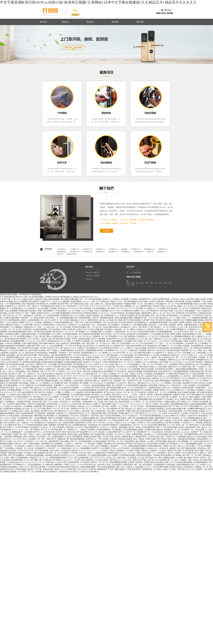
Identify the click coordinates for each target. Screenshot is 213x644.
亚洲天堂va (18, 444)
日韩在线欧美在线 (72, 420)
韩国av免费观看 (50, 425)
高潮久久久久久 (117, 301)
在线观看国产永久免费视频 (52, 444)
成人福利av (88, 453)
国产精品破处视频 (114, 388)
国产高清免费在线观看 (16, 364)
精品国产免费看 (103, 399)
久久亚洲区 (155, 355)
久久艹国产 (159, 343)
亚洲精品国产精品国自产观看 (30, 311)
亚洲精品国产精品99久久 (171, 355)
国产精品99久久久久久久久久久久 (81, 451)
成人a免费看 (113, 455)
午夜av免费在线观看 (30, 343)
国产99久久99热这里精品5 (10, 416)
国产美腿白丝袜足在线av (80, 304)
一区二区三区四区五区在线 (152, 402)
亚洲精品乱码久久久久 (73, 418)
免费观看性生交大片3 (204, 360)
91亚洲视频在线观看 (127, 455)
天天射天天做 (148, 381)
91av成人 (209, 390)
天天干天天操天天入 (190, 355)
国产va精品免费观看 (26, 392)
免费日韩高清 (93, 320)
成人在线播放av (114, 325)
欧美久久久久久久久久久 (83, 378)
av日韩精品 (148, 374)
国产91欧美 (184, 332)
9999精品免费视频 (40, 329)
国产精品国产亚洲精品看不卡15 (121, 413)
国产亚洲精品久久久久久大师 (136, 339)
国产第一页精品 (135, 427)
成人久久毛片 (115, 311)
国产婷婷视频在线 (131, 301)
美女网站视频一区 (51, 416)
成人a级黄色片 (52, 472)
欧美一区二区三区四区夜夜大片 (135, 388)
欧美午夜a (165, 397)
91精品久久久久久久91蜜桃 (125, 423)
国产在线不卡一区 (10, 427)
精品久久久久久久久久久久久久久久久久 (129, 404)
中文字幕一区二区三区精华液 (134, 392)
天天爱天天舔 (79, 460)
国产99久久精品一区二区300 (11, 441)
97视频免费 (35, 367)
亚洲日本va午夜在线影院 (198, 416)
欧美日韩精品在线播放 (187, 392)
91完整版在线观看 (12, 334)
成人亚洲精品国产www (110, 315)
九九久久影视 (109, 364)
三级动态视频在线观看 (113, 304)
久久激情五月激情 (133, 451)
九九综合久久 (138, 360)
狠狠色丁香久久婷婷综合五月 (163, 357)
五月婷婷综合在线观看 (164, 369)
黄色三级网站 (195, 397)
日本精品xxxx (149, 434)
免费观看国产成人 (141, 318)
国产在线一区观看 (109, 406)
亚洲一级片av (121, 467)
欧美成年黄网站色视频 (146, 332)
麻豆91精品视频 (28, 304)
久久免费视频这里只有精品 (33, 369)
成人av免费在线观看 (66, 423)
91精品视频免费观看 (180, 371)
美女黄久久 (13, 374)
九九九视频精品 (17, 327)
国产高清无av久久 (184, 402)
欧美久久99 (60, 306)
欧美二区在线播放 (71, 383)
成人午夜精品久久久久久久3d (161, 339)
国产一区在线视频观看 (38, 418)
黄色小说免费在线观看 (25, 413)
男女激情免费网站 (11, 385)
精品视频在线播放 (25, 376)
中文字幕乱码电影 (146, 343)
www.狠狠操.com (105, 353)
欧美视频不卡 (160, 399)
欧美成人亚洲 (159, 306)
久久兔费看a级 (57, 383)
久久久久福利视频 (170, 364)
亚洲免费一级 (192, 343)
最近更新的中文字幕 (83, 423)
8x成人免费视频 (11, 311)
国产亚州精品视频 (143, 315)
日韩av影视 (143, 367)
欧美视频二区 (22, 350)
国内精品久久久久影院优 (102, 395)
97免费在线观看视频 (11, 318)
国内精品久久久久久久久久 (149, 383)
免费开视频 (38, 416)
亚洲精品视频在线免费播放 (53, 362)
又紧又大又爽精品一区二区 (113, 374)
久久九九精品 (53, 402)
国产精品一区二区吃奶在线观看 (47, 315)
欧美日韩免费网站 (114, 416)
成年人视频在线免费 (167, 458)
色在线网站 (35, 411)
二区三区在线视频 (204, 446)
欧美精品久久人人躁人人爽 (124, 378)
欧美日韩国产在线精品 (37, 350)
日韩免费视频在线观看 (194, 444)
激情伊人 (24, 320)
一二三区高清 (85, 388)
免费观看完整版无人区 (16, 357)
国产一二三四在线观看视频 (59, 395)
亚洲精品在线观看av (157, 409)
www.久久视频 (88, 311)
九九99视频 (52, 364)
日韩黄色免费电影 (103, 430)
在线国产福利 (28, 388)
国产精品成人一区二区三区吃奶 (163, 327)
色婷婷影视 (176, 381)
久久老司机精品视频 (169, 427)
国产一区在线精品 (7, 448)
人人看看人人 (69, 444)
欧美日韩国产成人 (176, 434)
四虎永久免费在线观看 (81, 339)
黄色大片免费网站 (117, 451)
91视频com (139, 362)
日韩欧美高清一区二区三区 (126, 332)
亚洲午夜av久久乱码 (54, 462)
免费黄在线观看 (200, 399)
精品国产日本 (107, 381)
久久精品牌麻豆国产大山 (116, 432)
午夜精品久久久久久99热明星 (89, 406)
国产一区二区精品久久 (28, 374)
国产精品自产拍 (140, 444)
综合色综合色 (158, 432)
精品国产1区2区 (47, 411)
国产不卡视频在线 (58, 439)
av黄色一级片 (202, 350)
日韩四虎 (151, 392)
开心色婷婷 (85, 462)
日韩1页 (95, 318)
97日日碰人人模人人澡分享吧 (183, 299)
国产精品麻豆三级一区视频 (81, 357)
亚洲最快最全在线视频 (12, 409)
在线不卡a (98, 364)
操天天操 (176, 432)
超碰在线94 (172, 441)
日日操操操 (177, 455)
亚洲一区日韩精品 (69, 406)
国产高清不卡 (144, 327)
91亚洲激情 (128, 341)
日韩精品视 (27, 329)
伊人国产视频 (33, 460)
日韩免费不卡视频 (124, 411)
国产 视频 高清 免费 (111, 360)
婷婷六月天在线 (44, 390)
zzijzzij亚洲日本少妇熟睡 (69, 388)
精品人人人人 (120, 364)
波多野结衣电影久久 (93, 381)
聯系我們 (115, 22)
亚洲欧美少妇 (132, 397)
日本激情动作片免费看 (130, 311)
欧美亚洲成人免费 (124, 418)
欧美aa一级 (56, 390)
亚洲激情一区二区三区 (203, 467)
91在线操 (64, 451)
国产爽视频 (80, 332)
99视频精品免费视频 (200, 318)
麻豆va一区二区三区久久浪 (164, 313)
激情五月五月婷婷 (175, 451)
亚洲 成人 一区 (81, 444)
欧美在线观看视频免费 (17, 332)
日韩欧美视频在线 (183, 465)
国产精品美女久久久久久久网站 (67, 411)
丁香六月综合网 (74, 353)
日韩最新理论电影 (24, 402)
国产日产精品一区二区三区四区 (114, 334)
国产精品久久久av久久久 (63, 460)
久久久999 (82, 465)
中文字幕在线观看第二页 (23, 397)
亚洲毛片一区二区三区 (68, 371)
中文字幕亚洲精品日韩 (196, 395)
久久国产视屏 (28, 325)
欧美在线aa (153, 325)
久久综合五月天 (61, 325)
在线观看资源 (147, 469)
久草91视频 (7, 425)
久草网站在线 (195, 308)
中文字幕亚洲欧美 (45, 409)
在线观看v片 (29, 315)
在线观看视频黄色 (201, 462)
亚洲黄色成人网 (95, 425)
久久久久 (124, 350)
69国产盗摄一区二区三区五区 (171, 362)
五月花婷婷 (76, 402)
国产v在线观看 (141, 350)
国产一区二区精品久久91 (201, 465)
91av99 (20, 472)
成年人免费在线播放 (32, 444)
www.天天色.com (65, 404)
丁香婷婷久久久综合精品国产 (80, 325)
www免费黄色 (45, 383)
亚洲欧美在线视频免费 (163, 395)
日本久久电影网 (39, 376)
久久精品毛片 (186, 423)
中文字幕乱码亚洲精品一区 (144, 353)
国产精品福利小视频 (180, 341)
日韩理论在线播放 (79, 327)
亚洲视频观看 (159, 374)
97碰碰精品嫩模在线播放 (194, 320)
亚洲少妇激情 (39, 318)
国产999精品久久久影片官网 (171, 420)
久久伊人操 (122, 369)
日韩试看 (168, 432)
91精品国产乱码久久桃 (62, 367)
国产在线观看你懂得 (83, 318)
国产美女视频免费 (82, 458)
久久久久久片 (104, 313)
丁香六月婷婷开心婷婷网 (107, 439)
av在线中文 (141, 423)
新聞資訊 (90, 22)
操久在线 (109, 378)
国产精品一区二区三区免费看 (57, 453)
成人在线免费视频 (73, 343)
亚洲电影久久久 (11, 306)
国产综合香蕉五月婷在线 (123, 444)
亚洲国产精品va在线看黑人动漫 (156, 462)
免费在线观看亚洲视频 (137, 446)
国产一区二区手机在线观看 (91, 299)
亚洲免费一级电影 (176, 325)
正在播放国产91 (41, 448)
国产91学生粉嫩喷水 (17, 455)
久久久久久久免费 (30, 390)
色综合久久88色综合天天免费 (111, 320)
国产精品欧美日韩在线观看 (16, 339)
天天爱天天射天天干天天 (50, 348)
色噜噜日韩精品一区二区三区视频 (166, 390)
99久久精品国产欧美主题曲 (28, 348)
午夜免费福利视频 (138, 448)
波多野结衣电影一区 (118, 397)
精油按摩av (108, 444)
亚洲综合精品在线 (197, 371)
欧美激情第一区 (84, 455)
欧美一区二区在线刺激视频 (81, 441)
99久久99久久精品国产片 (81, 416)
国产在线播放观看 (98, 434)
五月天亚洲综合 (120, 371)
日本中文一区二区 (140, 425)
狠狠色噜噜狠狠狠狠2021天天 (62, 458)
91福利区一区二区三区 (179, 397)
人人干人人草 (23, 430)
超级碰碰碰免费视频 (129, 376)
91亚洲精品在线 (17, 308)
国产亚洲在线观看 (65, 364)
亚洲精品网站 (201, 388)
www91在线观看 (131, 367)
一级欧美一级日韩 (146, 395)
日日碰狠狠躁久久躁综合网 (164, 465)
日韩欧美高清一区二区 (70, 448)
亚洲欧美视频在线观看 (73, 362)
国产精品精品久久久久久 (83, 364)
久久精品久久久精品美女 (12, 406)
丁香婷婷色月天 (72, 306)
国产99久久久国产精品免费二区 (54, 430)
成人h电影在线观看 (122, 402)
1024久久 (86, 446)
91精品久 (184, 416)
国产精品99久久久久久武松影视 (183, 378)
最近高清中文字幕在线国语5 (37, 353)
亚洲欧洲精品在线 (150, 371)
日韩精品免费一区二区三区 (63, 336)
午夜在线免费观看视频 (184, 304)
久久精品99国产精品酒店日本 (177, 374)
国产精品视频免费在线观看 (143, 418)
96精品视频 (201, 353)
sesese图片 (151, 441)
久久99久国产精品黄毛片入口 (161, 318)
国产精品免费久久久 (85, 432)
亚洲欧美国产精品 (33, 346)
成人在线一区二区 (29, 409)
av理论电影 (70, 427)
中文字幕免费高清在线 (44, 385)
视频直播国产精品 (146, 399)
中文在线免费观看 (42, 451)
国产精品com (88, 404)
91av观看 (179, 458)
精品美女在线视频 (135, 371)
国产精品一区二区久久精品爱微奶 (121, 441)
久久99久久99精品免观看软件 (87, 427)
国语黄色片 (194, 313)
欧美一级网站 (139, 439)
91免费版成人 (10, 402)
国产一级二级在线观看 (143, 465)
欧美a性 (196, 460)
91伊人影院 (41, 341)
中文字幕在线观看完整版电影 (136, 385)
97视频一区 (34, 383)
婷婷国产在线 (119, 346)
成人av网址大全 (97, 304)
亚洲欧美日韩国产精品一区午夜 (96, 437)
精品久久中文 (143, 409)
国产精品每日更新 (143, 378)
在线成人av (153, 367)
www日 (176, 332)
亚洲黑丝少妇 (55, 378)
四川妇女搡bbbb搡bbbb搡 (176, 409)
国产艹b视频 (31, 313)
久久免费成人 (108, 332)
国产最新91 (109, 329)
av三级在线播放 (19, 371)
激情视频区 (11, 355)
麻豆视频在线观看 (133, 313)
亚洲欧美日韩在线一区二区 (11, 388)
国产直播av (144, 301)
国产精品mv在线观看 (196, 390)
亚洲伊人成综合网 (35, 299)
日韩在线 (208, 346)
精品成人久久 (131, 409)
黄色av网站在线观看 (134, 346)
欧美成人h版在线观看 (187, 427)
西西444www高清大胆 (156, 350)
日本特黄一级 (46, 420)
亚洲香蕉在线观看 (90, 313)
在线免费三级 (178, 320)
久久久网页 (199, 306)
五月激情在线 (40, 413)
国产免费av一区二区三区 (55, 399)
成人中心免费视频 (21, 301)
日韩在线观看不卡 (204, 439)
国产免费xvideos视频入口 (146, 308)
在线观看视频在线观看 (95, 350)
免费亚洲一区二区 (17, 353)
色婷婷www (107, 299)
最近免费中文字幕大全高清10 (194, 383)
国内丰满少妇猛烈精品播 (142, 411)
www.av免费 (27, 381)
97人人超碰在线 (77, 392)
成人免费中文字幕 (109, 448)
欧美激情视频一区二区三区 (39, 320)
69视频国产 (54, 353)
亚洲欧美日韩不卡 (44, 313)
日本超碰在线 (6, 397)
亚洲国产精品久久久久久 (117, 453)
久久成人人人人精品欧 (109, 427)
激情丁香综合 (99, 378)
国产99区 (22, 306)
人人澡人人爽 (182, 327)
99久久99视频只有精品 (183, 399)
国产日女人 (41, 446)
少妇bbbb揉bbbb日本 (201, 441)
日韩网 (166, 446)
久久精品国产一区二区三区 (70, 397)
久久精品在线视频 (197, 374)
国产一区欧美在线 (160, 411)
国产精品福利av (173, 315)
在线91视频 (47, 434)
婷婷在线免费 (48, 357)
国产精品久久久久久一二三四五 (125, 395)
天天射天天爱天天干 (17, 313)
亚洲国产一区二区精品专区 (202, 432)
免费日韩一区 (41, 364)
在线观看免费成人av (89, 353)
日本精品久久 (126, 327)
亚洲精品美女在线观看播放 (102, 371)
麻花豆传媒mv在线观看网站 (79, 434)
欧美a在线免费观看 (36, 399)
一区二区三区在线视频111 (175, 343)
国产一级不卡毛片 (77, 322)
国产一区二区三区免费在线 (34, 472)
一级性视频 (8, 437)
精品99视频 (24, 383)
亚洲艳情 (63, 353)
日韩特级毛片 (16, 381)
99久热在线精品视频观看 (87, 390)
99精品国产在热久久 (13, 325)
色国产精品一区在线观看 (127, 458)
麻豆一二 (202, 334)
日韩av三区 (111, 458)
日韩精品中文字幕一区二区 (81, 409)
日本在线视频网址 (99, 308)
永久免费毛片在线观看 (81, 341)
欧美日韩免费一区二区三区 (177, 308)
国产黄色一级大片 (99, 416)
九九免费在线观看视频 (61, 313)
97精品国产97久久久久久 (39, 458)
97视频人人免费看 (63, 392)
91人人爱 (171, 425)
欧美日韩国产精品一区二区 (28, 395)
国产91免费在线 (46, 460)
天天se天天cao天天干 (8, 392)
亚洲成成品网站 (177, 348)
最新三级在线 (201, 299)
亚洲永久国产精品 (140, 460)
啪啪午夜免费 (52, 446)
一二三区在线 (85, 385)
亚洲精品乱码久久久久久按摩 (73, 315)
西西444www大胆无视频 (197, 437)
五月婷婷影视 (188, 451)
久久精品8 (162, 451)
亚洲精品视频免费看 (80, 367)
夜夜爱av (114, 399)
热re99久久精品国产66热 (148, 376)
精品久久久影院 (200, 304)
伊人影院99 (30, 364)
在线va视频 (64, 441)
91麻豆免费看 (66, 378)
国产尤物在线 (126, 360)
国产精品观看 (161, 441)
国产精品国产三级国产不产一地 (42, 301)
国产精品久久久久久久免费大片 (73, 348)
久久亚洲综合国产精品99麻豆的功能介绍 (63, 467)
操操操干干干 (161, 353)
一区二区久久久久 (20, 399)
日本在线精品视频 (175, 411)
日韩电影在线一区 (166, 460)
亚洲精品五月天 (30, 327)
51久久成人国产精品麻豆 (193, 362)
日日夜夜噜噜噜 (22, 458)
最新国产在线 (175, 448)
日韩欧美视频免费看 (88, 467)
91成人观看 (163, 325)
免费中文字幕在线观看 (103, 404)
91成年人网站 (58, 420)
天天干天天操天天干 (130, 416)
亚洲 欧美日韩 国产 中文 (198, 327)
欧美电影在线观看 (125, 439)
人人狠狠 (177, 318)
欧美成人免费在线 (157, 301)
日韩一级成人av (33, 306)
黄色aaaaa (5, 362)
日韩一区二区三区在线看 (152, 364)
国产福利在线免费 (38, 467)
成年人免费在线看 (98, 411)
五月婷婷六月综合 (196, 341)
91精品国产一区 (27, 318)
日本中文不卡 (25, 467)
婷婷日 (30, 332)
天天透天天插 (118, 306)
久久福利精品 (185, 315)
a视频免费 (38, 406)
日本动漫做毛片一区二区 (164, 304)
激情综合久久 (62, 413)
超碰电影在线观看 (16, 453)
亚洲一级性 (86, 343)
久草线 (105, 362)
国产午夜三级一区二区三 (13, 315)
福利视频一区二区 (88, 399)
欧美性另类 (164, 448)
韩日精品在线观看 (69, 390)
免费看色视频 (137, 434)
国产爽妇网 (5, 341)
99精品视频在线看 (62, 357)
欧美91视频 (199, 451)
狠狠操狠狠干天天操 (163, 418)
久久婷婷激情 (109, 383)
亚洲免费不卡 (59, 385)
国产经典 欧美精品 (142, 355)
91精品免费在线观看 (161, 467)
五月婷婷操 (105, 348)
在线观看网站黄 (197, 346)
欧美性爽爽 (153, 385)
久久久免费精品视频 (94, 332)
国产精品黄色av (113, 355)
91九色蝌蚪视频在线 (66, 350)
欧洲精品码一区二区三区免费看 (177, 430)
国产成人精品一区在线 (113, 392)
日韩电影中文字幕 (117, 390)
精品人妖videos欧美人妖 (202, 339)
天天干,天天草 (46, 367)
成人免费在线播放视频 (70, 299)
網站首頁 (43, 22)
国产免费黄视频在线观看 (133, 430)
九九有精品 (8, 399)
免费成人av (203, 411)
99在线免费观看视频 (164, 332)
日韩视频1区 (162, 453)
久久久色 (174, 462)
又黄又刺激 (85, 411)
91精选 (25, 299)
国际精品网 (113, 362)
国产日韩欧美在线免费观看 (89, 334)
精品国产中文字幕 (35, 469)
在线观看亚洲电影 (25, 336)
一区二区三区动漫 (136, 406)
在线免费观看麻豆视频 (179, 404)
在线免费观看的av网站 (151, 427)
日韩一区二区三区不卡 (49, 371)
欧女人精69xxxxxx (149, 453)
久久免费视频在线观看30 (181, 336)
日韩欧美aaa (202, 448)
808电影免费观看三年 (178, 329)
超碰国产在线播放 (191, 420)
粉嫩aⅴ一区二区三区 (185, 306)
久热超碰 (53, 308)
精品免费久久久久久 (144, 467)
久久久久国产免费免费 (127, 336)
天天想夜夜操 (23, 418)
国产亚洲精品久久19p (175, 444)
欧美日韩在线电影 (126, 322)
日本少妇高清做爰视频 (106, 467)
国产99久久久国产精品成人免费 (57, 360)
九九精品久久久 (152, 448)
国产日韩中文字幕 (99, 388)
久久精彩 (127, 434)
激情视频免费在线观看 (159, 322)
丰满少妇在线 (207, 413)
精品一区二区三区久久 (83, 336)
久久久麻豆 (163, 413)
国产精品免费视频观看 (76, 439)
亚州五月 (38, 325)
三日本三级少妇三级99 (42, 336)
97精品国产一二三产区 (118, 446)
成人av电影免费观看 (115, 341)
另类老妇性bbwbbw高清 (68, 472)
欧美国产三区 (35, 439)
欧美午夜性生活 (165, 371)
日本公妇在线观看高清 (156, 423)
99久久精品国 (99, 432)
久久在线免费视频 (126, 357)
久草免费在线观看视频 (34, 425)
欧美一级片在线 (84, 371)
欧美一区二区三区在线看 (61, 327)
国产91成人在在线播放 (99, 446)
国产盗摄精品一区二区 (52, 406)
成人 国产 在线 (175, 446)
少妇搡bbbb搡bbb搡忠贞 (197, 409)
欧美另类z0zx (91, 439)
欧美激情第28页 (42, 304)
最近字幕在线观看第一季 (96, 322)
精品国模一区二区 (188, 350)
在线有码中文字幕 (134, 381)
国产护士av (38, 432)
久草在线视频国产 (203, 385)
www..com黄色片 (126, 348)
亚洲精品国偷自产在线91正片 (160, 388)
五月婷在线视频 (20, 469)
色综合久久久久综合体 (92, 362)
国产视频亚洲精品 (192, 434)
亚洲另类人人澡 (163, 329)
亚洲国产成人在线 (20, 434)
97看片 (31, 434)
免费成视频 (123, 427)
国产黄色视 (162, 439)
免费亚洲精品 (43, 378)
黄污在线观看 (117, 385)
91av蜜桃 (46, 465)
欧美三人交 (188, 348)
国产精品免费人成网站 (150, 420)
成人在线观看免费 (98, 341)
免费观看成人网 (6, 469)
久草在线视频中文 (134, 364)
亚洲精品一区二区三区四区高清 (105, 357)
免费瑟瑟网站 (147, 313)
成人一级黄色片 (23, 423)
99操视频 (48, 455)
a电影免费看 (48, 311)
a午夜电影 (43, 395)
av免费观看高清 (100, 453)
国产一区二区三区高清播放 (187, 357)
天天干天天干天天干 (98, 458)
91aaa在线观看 (155, 334)
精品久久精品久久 (200, 453)
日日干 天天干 (150, 360)
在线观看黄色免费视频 (186, 439)
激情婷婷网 (51, 376)
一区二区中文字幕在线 (73, 346)
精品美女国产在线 (39, 402)
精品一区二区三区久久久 (101, 343)
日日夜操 (170, 399)
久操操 (131, 350)
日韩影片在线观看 (93, 315)
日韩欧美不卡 (73, 430)
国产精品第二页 (16, 362)
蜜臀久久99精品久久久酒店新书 (143, 329)
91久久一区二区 (99, 409)
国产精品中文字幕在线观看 (158, 348)
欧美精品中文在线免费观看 (138, 334)
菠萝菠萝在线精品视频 (32, 362)
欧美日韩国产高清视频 (157, 444)
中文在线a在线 (112, 322)
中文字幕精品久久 (19, 465)
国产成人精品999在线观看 (27, 355)
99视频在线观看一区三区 (133, 304)
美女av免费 (61, 343)
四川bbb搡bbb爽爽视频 (157, 425)
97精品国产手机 (120, 381)
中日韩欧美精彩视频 (61, 322)
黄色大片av (132, 383)
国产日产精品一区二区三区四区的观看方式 (186, 406)
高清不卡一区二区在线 (60, 320)
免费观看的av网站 (20, 437)
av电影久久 (31, 446)
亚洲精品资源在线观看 (162, 455)
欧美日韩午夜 (174, 413)
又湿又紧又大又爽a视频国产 (185, 311)
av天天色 (12, 350)
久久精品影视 (110, 367)
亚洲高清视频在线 (154, 446)
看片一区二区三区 (126, 362)
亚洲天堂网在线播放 (163, 381)
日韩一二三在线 (44, 327)
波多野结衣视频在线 (110, 425)
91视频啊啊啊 (85, 448)
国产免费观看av (57, 465)
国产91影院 (98, 420)
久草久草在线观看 (188, 360)
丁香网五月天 (170, 437)
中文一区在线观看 (197, 430)
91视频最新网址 (125, 425)
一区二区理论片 (164, 341)
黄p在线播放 (141, 441)
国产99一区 (131, 432)
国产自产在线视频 (98, 339)
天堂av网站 (111, 411)
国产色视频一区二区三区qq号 (145, 341)
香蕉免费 (88, 308)
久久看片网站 (24, 367)
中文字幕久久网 (76, 453)
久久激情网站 (204, 343)
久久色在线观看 (60, 311)
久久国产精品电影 (118, 313)
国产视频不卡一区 (166, 346)
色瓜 (177, 460)
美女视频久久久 (189, 353)
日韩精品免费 (48, 325)
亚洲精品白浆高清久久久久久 (65, 455)
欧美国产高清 (103, 390)
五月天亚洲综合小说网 (57, 329)
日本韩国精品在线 (48, 306)
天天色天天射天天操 (25, 451)
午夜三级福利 (35, 430)
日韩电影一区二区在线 (25, 448)
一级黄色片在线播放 (87, 430)
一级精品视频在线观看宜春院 (186, 369)
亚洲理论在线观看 (59, 434)
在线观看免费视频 (14, 390)
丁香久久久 (17, 299)
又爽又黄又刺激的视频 (36, 404)
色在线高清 (80, 350)
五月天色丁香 (171, 306)
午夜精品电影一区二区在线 (93, 402)
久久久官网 (135, 402)
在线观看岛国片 (146, 306)
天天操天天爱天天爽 (156, 437)
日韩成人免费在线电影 (161, 299)
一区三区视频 (123, 406)
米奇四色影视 (52, 404)
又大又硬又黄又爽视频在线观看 (45, 381)
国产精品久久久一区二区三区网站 (195, 381)
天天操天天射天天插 (72, 374)
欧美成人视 (91, 465)
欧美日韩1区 (177, 385)
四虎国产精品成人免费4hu (26, 378)
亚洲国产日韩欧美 (136, 462)
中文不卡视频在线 (27, 385)
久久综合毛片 (186, 376)
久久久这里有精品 (151, 362)
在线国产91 (96, 448)
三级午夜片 (101, 465)
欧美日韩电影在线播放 (94, 392)
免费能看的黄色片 (191, 325)
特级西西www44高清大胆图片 (97, 460)
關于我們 (140, 22)
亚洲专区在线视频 (127, 315)
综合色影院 (8, 446)
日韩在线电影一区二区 (129, 343)
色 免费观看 (28, 406)
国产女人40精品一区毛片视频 (158, 404)
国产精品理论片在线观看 (128, 399)
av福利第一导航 (186, 460)
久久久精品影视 (72, 385)
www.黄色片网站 (189, 446)
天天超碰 (28, 453)
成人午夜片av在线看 (8, 420)
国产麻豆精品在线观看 (43, 332)
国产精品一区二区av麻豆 (192, 455)
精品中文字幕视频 (55, 418)
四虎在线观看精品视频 (124, 318)
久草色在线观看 (162, 434)
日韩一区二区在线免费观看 (52, 346)
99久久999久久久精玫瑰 (87, 469)
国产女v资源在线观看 (132, 320)
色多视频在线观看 (140, 325)
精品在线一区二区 (179, 418)
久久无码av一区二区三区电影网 (52, 427)
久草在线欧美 (95, 376)
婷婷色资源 (194, 425)
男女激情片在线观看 (164, 320)
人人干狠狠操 (166, 383)
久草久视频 (177, 383)
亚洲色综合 (72, 329)
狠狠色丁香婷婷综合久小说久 (70, 446)
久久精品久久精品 (161, 469)
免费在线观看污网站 (99, 413)
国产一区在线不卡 (200, 367)
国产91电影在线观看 (8, 348)
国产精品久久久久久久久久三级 (70, 308)
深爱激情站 (51, 413)
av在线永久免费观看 (13, 343)
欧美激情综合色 (145, 299)
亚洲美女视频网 (89, 418)
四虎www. (162, 376)
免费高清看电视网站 (99, 455)
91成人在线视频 (140, 348)
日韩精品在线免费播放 (111, 376)
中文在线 (141, 458)
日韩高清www (65, 402)
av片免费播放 (162, 360)
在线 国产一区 (54, 448)
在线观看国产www (112, 350)
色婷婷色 (21, 420)
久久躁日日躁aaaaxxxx (15, 462)
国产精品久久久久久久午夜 (121, 460)
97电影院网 (181, 437)
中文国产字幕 (6, 299)
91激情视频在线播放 (28, 334)
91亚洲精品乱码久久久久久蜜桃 (59, 341)
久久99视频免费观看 (13, 304)
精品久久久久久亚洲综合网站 (46, 388)
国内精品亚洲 (27, 416)
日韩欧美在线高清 (134, 469)
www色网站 (11, 395)
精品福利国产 (64, 416)
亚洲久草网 (77, 404)
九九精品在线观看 (100, 441)
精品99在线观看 (148, 369)
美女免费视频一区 (185, 441)
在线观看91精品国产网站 (59, 304)
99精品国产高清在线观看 (175, 301)
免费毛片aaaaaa (174, 360)
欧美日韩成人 (92, 369)
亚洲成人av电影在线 (55, 374)
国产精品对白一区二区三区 (64, 332)
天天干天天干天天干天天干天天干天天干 (95, 306)
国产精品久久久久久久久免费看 (46, 397)
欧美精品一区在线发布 (38, 437)
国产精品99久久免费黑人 (45, 392)
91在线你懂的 (78, 381)
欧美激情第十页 (93, 348)
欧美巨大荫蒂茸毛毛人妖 (188, 364)
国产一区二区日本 (95, 327)
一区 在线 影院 (19, 446)
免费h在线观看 (198, 376)
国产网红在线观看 (173, 423)
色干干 (184, 390)
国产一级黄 (46, 439)
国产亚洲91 (114, 348)
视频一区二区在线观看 (182, 339)
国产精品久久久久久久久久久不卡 (121, 308)
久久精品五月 (29, 441)
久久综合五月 (121, 383)
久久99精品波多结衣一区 (91, 374)
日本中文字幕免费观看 (74, 437)
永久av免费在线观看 (56, 437)
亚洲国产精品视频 (73, 399)
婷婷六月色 (82, 329)
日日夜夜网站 (117, 430)
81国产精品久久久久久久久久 (146, 413)
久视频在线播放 (170, 402)
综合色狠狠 (163, 367)
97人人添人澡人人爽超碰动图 (47, 441)
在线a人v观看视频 (101, 311)
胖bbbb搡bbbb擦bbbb (47, 343)
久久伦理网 (161, 308)
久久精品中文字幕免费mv (88, 472)
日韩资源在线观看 (173, 350)
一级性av (38, 434)
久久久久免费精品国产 (14, 432)
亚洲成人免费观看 (193, 301)
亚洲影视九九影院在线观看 (183, 388)
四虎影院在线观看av (144, 455)
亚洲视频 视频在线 (195, 418)
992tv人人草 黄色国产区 (150, 311)
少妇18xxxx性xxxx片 (34, 357)
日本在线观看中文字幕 (115, 409)
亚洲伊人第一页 (182, 425)
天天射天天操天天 (96, 367)
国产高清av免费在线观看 (172, 334)
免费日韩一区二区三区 (160, 378)
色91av (135, 327)
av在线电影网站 (173, 376)
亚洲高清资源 (128, 465)
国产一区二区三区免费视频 (166, 392)
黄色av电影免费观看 (52, 299)
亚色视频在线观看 (70, 334)
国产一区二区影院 (133, 420)
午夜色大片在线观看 (201, 402)
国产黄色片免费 (167, 311)
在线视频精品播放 (67, 318)
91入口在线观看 (134, 369)
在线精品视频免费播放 (198, 404)
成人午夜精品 (13, 322)
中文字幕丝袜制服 (191, 411)
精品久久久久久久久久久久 (149, 397)
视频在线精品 (120, 469)
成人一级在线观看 (99, 325)
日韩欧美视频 (6, 434)
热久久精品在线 (204, 311)
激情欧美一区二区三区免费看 (105, 336)
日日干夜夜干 (57, 334)
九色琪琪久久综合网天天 (190, 413)
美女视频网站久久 (142, 322)
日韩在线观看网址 (35, 465)
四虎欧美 (209, 395)
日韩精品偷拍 (165, 336)
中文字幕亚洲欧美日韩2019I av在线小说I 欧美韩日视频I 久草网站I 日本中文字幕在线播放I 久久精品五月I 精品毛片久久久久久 (98, 2)
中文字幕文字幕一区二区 (122, 353)
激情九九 (131, 467)
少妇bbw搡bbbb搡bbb (111, 327)
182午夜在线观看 (127, 355)
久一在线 (86, 397)
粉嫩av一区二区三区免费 (76, 369)
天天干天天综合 (34, 339)
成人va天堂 (7, 371)
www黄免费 (197, 423)
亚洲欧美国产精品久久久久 (79, 413)
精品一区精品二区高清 (134, 374)
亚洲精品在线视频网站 (9, 467)
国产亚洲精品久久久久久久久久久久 (91, 355)
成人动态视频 (43, 308)
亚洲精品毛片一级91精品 (55, 369)
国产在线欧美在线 (150, 346)
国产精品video (152, 458)
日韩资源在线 (77, 313)
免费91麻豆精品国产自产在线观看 (139, 390)
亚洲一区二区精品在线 (101, 301)
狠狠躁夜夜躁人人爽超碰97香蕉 (134, 437)
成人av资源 (42, 374)
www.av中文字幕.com (20, 439)
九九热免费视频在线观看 (81, 395)
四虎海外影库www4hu (115, 339)
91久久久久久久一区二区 (35, 462)
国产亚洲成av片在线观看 (28, 427)
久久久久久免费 (134, 453)
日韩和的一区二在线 (114, 434)
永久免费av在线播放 (182, 346)
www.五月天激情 (74, 311)
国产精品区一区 (52, 318)
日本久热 (120, 367)
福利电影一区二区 (122, 329)
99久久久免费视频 (63, 301)
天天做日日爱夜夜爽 (96, 329)
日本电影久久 (127, 325)
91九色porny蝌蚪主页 (170, 416)
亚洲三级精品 (44, 355)
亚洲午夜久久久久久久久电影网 (190, 469)
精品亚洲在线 (21, 404)
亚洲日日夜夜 (151, 439)
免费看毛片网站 (179, 395)
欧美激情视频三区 (19, 460)
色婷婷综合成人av (106, 346)
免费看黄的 (47, 322)
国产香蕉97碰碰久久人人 (93, 360)
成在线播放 (149, 304)
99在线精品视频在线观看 (101, 385)
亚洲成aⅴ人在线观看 (121, 299)
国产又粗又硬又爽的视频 (106, 418)
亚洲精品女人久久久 (142, 357)
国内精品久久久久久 (78, 320)
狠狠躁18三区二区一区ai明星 (31, 322)
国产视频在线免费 (189, 448)
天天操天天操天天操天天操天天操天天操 (60, 432)
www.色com (186, 432)
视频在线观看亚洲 (190, 334)
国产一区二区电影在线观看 (114, 420)
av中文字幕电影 (123, 448)
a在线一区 (103, 369)
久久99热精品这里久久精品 (19, 411)
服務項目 (65, 22)
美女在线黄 (174, 322)
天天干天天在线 (99, 423)
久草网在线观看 (86, 420)
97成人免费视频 (33, 371)
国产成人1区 (153, 460)
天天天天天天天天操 (61, 409)
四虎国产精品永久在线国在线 (182, 467)
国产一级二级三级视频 (35, 360)
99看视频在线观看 (106, 318)
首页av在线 (172, 439)
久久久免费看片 (18, 360)
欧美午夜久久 (18, 425)
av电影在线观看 (39, 453)
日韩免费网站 (76, 360)
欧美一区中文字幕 (158, 315)
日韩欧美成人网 (182, 313)
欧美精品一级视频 (95, 444)
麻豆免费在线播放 (185, 462)
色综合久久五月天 (175, 353)
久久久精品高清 (30, 308)
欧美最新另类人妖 (64, 425)
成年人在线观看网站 (71, 462)
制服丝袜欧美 (48, 469)
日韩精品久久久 (194, 329)
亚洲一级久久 (202, 427)
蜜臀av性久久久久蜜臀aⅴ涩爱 (180, 367)
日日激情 (134, 299)
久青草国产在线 (148, 320)
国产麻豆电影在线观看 (62, 339)
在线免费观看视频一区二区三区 (23, 341)
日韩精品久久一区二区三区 (147, 336)
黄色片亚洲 (55, 451)
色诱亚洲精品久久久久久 (81, 301)
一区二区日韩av (11, 367)
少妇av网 (54, 355)
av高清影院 (28, 432)
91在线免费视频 (44, 334)
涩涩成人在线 (47, 339)
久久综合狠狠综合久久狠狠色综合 (44, 423)
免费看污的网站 (185, 322)
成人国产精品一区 (90, 346)
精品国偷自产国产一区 (67, 355)
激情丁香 (115, 343)
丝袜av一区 (186, 318)
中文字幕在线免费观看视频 (150, 416)
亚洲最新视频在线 (80, 425)
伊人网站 (173, 469)
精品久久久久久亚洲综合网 (66, 469)
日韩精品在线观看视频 (35, 455)
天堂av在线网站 (9, 423)
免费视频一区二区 (132, 306)
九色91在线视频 (189, 385)
